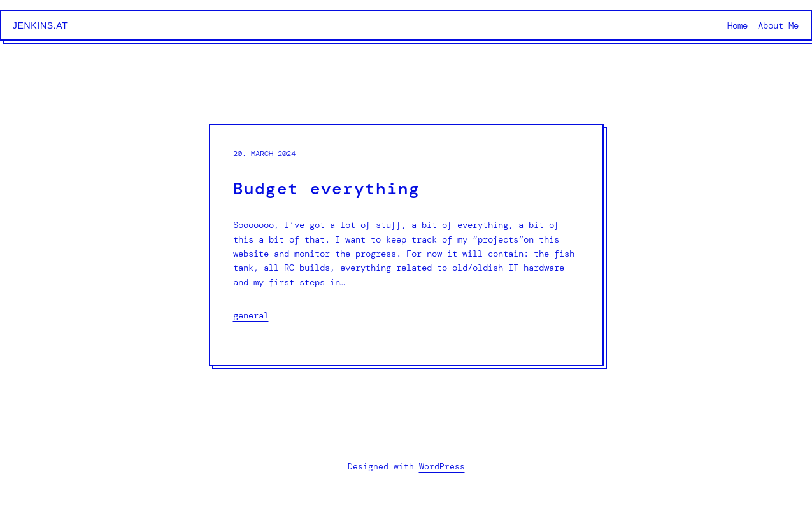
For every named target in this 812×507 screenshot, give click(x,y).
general (251, 315)
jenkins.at (40, 25)
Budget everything (327, 189)
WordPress (442, 467)
